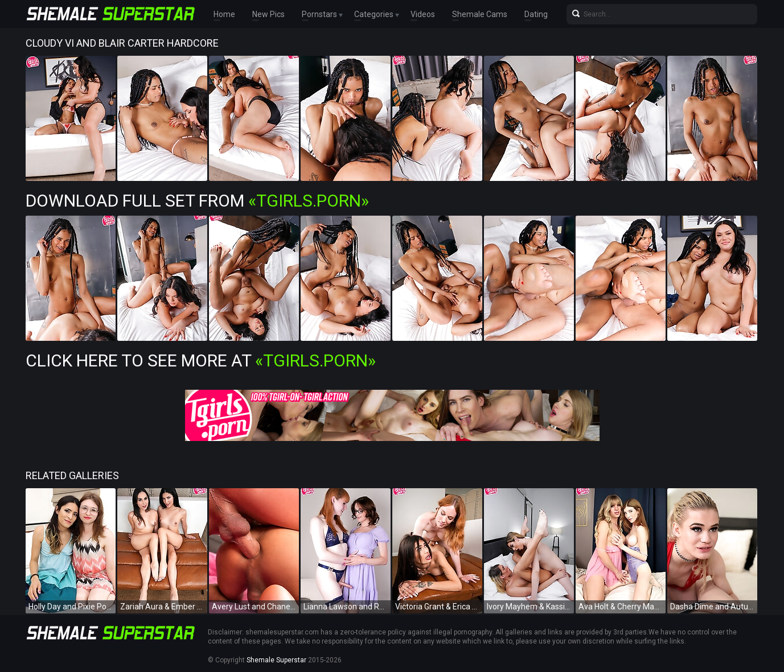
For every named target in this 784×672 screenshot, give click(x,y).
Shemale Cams (480, 14)
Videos (423, 14)
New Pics (268, 14)
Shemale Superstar (276, 660)
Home (224, 14)
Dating (536, 14)
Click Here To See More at (201, 360)
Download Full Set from (197, 201)
